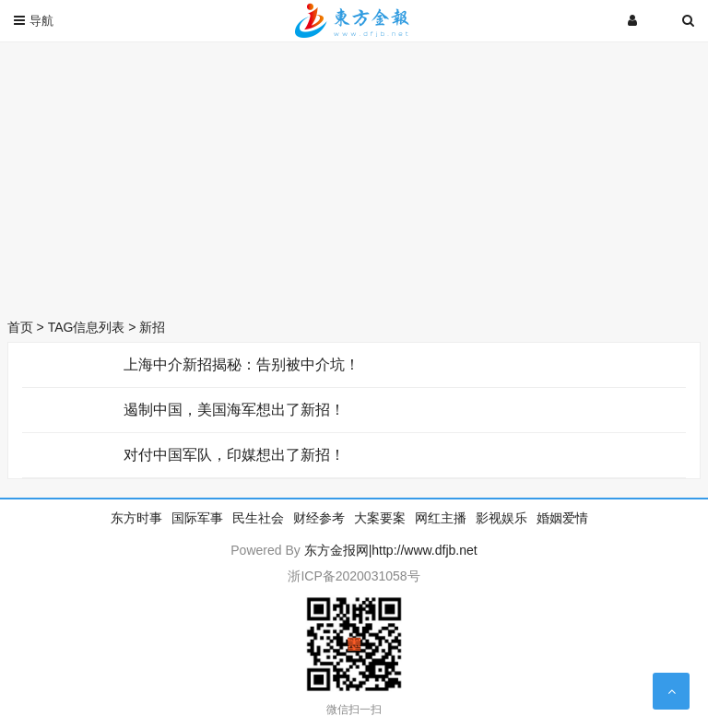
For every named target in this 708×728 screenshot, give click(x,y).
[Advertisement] (354, 175)
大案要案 (380, 518)
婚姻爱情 (562, 518)
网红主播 (441, 518)
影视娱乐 (501, 518)
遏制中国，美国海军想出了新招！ (234, 410)
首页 (20, 327)
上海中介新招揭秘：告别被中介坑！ (242, 364)
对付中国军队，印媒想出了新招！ (234, 455)
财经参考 (319, 518)
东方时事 (136, 518)
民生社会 (258, 518)
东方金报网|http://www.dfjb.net (391, 550)
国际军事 (197, 518)
